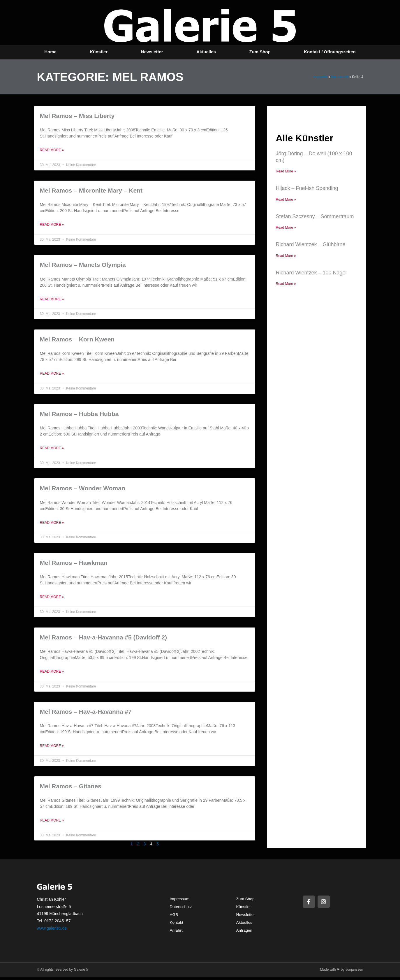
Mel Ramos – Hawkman (74, 564)
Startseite (318, 77)
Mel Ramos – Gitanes (71, 789)
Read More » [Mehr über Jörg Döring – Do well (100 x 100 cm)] (286, 171)
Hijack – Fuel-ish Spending (307, 188)
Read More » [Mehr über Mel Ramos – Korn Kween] (52, 375)
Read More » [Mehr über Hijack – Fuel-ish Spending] (286, 200)
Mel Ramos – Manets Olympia (83, 265)
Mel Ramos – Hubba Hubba (79, 415)
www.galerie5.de (52, 931)
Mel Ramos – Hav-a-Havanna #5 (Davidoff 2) (103, 639)
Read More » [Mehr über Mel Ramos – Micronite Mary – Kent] (52, 225)
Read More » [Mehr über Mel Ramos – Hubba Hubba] (52, 450)
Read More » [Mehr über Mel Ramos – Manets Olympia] (52, 300)
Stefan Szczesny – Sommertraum (315, 217)
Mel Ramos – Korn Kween (77, 340)
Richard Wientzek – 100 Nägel (311, 274)
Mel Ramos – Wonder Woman (83, 490)
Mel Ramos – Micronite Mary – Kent (91, 191)
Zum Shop (260, 52)
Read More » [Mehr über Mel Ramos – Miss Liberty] (52, 150)
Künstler (99, 52)
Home (50, 52)
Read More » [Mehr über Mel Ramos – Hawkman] (52, 599)
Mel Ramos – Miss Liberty (77, 116)
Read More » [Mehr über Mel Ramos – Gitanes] (52, 823)
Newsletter (152, 52)
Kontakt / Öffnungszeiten (330, 52)
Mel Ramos (339, 77)
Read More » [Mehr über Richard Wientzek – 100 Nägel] (286, 285)
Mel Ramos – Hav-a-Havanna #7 (86, 714)
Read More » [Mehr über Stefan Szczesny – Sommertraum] (286, 228)
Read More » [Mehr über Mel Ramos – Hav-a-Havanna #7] (52, 748)
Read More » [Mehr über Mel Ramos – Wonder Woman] (52, 524)
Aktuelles (206, 52)
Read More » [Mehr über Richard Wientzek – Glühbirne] (286, 256)
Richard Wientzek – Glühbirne (310, 245)
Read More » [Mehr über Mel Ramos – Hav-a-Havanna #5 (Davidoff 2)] (52, 674)
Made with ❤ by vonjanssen (341, 972)
